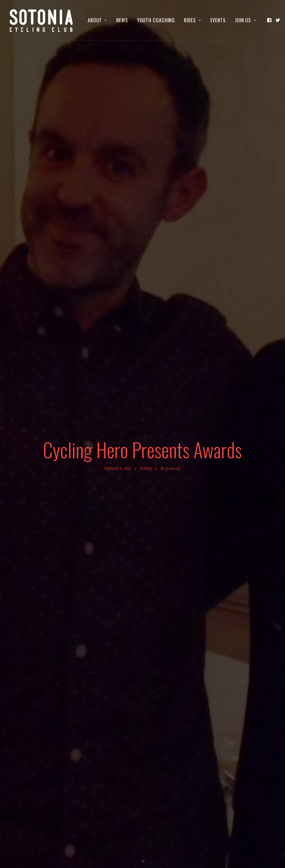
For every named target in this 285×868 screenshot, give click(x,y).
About (97, 20)
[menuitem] (97, 20)
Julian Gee (173, 374)
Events (218, 20)
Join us (246, 20)
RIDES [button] (192, 20)
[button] (270, 20)
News (122, 20)
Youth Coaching (156, 20)
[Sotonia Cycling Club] (41, 20)
